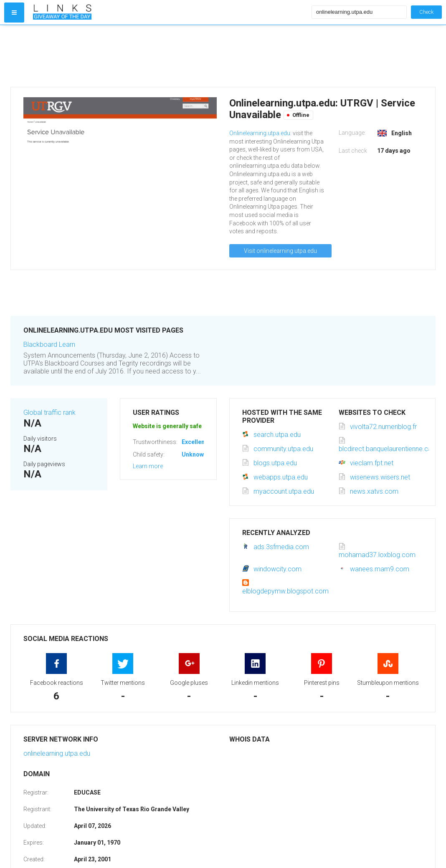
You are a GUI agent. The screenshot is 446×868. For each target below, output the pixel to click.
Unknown (194, 454)
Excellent (194, 442)
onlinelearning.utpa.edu (57, 753)
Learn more (148, 466)
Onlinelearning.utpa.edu (260, 133)
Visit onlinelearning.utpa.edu (280, 251)
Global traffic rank (49, 413)
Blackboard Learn (49, 344)
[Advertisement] (170, 56)
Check (426, 12)
